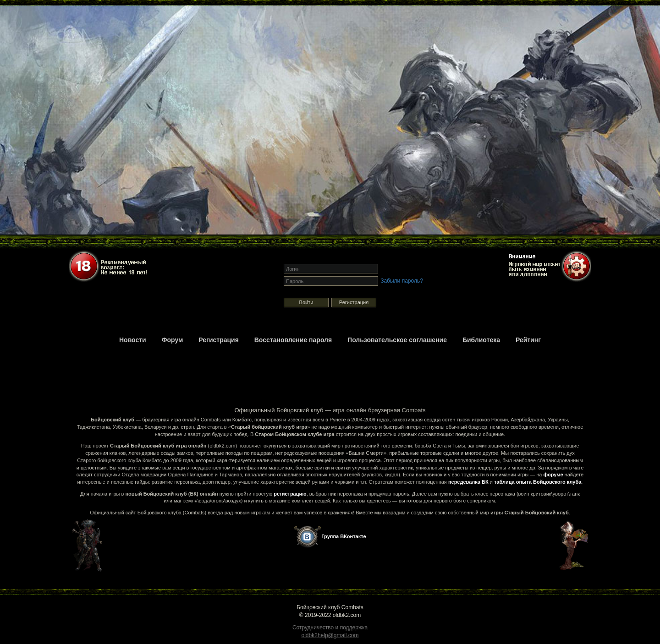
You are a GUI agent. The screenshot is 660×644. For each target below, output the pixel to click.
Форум (173, 340)
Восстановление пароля (293, 340)
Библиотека (481, 340)
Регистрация (354, 302)
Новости (133, 340)
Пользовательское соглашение (397, 340)
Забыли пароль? (402, 281)
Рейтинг (528, 340)
